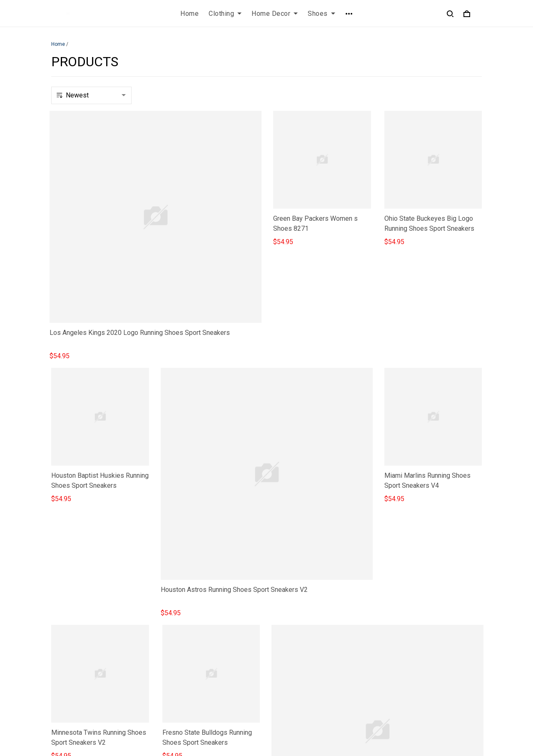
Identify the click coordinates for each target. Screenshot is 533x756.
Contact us (289, 625)
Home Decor (275, 14)
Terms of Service (187, 640)
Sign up (461, 652)
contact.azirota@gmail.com (90, 691)
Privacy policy (183, 625)
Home (189, 14)
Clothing (225, 14)
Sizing (282, 654)
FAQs (281, 640)
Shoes (321, 14)
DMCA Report (356, 718)
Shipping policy (185, 654)
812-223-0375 (72, 680)
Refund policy (182, 668)
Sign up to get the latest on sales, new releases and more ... (433, 630)
